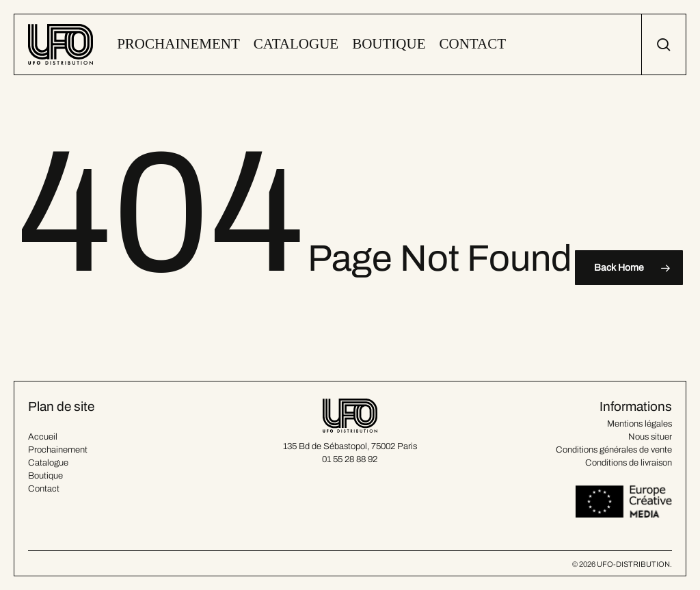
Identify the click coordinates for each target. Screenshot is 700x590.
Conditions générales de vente (614, 450)
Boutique (45, 476)
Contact (44, 489)
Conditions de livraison (629, 463)
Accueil (43, 437)
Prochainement (58, 450)
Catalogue (48, 463)
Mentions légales (640, 424)
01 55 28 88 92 (350, 459)
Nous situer (650, 437)
